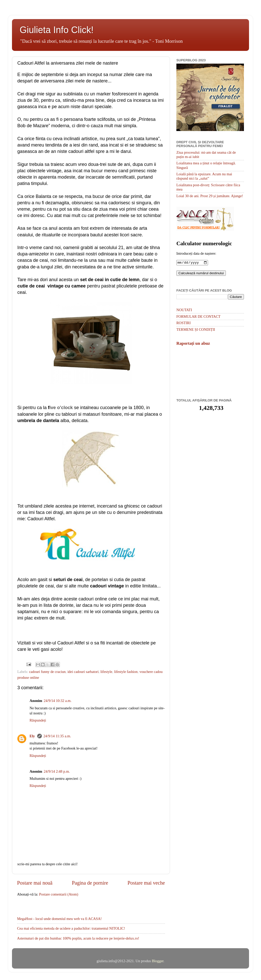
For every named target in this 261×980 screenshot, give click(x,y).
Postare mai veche (146, 883)
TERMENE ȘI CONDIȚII (196, 330)
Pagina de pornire (90, 883)
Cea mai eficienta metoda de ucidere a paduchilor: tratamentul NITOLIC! (71, 928)
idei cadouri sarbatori (83, 672)
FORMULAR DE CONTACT (198, 317)
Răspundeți (38, 720)
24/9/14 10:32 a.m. (58, 701)
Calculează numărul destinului (201, 274)
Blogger (158, 961)
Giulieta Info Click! (57, 30)
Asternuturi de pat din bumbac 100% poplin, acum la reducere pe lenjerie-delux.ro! (78, 938)
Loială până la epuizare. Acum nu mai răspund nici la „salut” (204, 176)
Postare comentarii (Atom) (58, 894)
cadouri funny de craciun (47, 672)
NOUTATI (184, 310)
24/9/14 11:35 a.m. (57, 736)
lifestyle (106, 672)
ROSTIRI (184, 323)
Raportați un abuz (193, 344)
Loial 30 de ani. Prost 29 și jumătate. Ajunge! (210, 196)
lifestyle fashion (126, 672)
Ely (33, 736)
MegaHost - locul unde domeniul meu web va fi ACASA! (59, 919)
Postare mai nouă (35, 883)
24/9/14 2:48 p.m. (57, 771)
